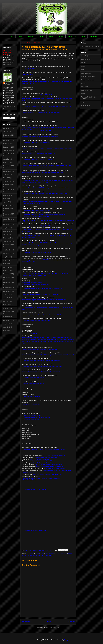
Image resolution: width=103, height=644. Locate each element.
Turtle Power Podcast (10, 84)
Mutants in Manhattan (88, 76)
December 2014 (9, 245)
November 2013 (9, 282)
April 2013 (7, 301)
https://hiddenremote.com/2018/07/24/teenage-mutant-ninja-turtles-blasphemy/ (46, 188)
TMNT (42, 555)
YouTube (41, 36)
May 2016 (7, 199)
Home (11, 36)
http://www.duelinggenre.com (31, 419)
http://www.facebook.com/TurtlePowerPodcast (49, 465)
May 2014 (7, 264)
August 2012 (7, 320)
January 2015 (8, 241)
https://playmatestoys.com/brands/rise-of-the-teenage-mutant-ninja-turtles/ (44, 300)
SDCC (70, 553)
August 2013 (7, 291)
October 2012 (8, 317)
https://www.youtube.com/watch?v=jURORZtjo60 (37, 211)
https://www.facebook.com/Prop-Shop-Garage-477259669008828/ (42, 288)
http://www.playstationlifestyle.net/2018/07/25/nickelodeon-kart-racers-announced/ (47, 106)
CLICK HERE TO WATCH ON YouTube (34, 489)
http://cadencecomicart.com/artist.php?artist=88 (36, 321)
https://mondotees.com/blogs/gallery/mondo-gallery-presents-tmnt (42, 294)
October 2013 (8, 288)
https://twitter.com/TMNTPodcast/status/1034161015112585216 (41, 112)
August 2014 (7, 253)
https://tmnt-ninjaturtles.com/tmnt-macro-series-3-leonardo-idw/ (41, 372)
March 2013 (7, 305)
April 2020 (7, 132)
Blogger (66, 640)
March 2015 (7, 238)
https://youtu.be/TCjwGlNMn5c (31, 397)
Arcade (42, 553)
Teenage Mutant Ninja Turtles (31, 555)
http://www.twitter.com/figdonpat (40, 459)
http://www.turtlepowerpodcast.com (55, 455)
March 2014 (7, 270)
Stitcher (60, 36)
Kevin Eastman (50, 553)
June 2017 (7, 174)
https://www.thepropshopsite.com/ (32, 283)
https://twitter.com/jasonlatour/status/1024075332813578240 (40, 349)
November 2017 (9, 166)
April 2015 (7, 235)
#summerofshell (86, 59)
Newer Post (26, 622)
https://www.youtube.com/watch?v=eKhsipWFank (37, 142)
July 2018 (6, 159)
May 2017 (7, 178)
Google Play (72, 36)
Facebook (30, 36)
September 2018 (9, 154)
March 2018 (7, 162)
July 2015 (6, 228)
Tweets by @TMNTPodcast (90, 46)
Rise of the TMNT (87, 90)
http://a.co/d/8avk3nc (28, 74)
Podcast (57, 553)
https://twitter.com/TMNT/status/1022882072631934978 (39, 154)
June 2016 (7, 195)
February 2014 (8, 274)
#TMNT (37, 553)
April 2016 (7, 202)
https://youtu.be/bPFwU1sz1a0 (31, 404)
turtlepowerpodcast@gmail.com (55, 469)
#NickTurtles (31, 553)
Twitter (20, 36)
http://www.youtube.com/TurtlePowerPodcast (50, 467)
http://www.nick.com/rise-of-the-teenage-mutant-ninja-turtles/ (40, 137)
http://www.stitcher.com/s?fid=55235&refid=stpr (47, 474)
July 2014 (6, 257)
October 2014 (8, 250)
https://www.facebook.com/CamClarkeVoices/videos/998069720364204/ (44, 450)
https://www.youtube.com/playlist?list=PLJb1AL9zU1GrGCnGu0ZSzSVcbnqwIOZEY (47, 148)
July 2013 (6, 294)
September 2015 (9, 219)
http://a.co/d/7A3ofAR (29, 68)
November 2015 (9, 214)
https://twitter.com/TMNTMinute (31, 415)
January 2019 (8, 150)
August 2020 (7, 128)
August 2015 (7, 224)
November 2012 (9, 312)
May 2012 (7, 330)
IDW (83, 70)
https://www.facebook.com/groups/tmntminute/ (36, 417)
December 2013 (9, 277)
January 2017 (8, 181)
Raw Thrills (64, 553)
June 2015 (7, 231)
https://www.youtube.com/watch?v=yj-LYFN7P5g (37, 226)
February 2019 (8, 147)
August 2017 (7, 171)
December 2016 (9, 185)
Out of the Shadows (88, 80)
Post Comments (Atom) (52, 627)
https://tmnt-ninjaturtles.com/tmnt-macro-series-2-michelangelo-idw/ (42, 366)
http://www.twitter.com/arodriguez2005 (41, 461)
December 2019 (9, 135)
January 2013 (8, 308)
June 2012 (7, 327)
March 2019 (7, 144)
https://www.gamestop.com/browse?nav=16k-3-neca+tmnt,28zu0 (42, 315)
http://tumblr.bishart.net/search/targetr (33, 378)
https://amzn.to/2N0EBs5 (30, 334)
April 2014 (7, 267)
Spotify (83, 36)
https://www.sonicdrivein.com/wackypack (34, 275)
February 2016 (8, 205)
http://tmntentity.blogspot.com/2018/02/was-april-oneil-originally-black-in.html (45, 194)
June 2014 (7, 260)
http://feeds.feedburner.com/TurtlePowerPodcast (9, 63)
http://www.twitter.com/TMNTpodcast (46, 457)
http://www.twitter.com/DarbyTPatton (42, 463)
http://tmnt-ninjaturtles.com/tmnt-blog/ (33, 383)
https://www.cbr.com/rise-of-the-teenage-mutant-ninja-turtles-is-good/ (43, 173)
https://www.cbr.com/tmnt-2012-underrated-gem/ (37, 252)
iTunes (51, 36)
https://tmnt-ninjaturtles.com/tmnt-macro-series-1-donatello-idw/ (41, 360)
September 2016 (9, 190)
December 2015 (9, 209)
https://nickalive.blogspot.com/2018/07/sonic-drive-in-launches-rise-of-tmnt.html (46, 273)
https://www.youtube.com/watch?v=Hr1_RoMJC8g (37, 159)
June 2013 (7, 298)
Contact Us (93, 36)
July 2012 (6, 324)
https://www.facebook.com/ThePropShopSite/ (36, 285)
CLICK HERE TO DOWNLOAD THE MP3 (34, 530)
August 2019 (7, 140)
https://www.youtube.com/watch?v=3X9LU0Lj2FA (37, 131)
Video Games (49, 555)
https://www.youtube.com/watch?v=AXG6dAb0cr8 (37, 95)
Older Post (71, 622)
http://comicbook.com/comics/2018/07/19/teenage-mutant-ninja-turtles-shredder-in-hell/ (48, 355)
